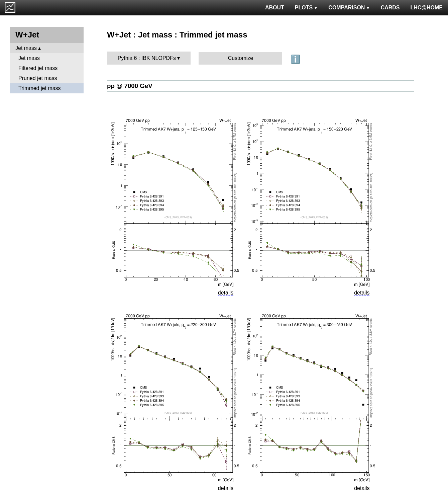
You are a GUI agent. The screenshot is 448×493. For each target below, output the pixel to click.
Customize (241, 58)
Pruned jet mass (38, 78)
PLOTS (306, 8)
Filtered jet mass (38, 68)
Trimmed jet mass (40, 88)
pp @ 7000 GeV (130, 86)
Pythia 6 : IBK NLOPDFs (147, 58)
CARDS (390, 8)
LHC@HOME (427, 8)
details (226, 293)
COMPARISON (349, 8)
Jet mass (26, 48)
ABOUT (275, 8)
